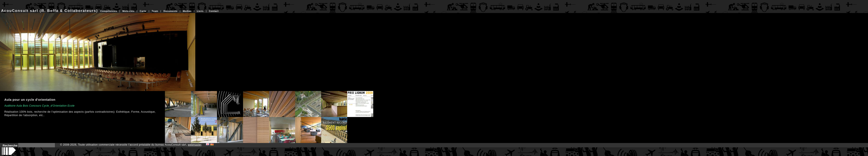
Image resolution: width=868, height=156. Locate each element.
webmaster (195, 145)
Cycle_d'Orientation (54, 106)
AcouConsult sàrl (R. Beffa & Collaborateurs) (49, 11)
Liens (200, 11)
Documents (170, 11)
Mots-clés (128, 11)
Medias (187, 11)
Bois (25, 106)
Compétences (109, 11)
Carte (143, 11)
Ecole (71, 106)
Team (155, 11)
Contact (214, 11)
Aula (19, 106)
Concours (35, 106)
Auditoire (10, 106)
